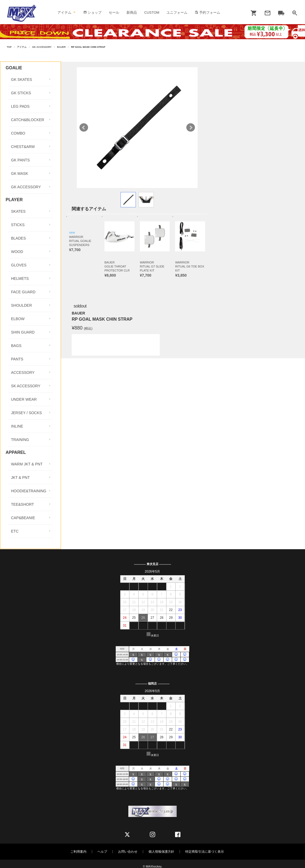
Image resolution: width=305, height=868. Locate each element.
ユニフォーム (177, 12)
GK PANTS (20, 160)
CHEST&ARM (23, 147)
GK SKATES (21, 79)
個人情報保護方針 (161, 852)
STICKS (18, 225)
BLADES (18, 238)
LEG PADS (20, 106)
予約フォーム (207, 12)
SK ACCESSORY (26, 386)
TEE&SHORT (22, 504)
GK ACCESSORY (42, 47)
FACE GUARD (23, 292)
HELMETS (20, 279)
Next (191, 128)
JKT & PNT (20, 478)
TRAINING (20, 440)
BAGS (16, 346)
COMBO (18, 133)
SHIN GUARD (23, 332)
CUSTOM (152, 12)
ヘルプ (102, 852)
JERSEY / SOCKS (26, 413)
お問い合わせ (128, 852)
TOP (9, 47)
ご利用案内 (78, 852)
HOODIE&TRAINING (29, 491)
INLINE (17, 426)
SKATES (18, 211)
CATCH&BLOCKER (28, 120)
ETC (15, 531)
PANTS (17, 359)
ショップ (92, 12)
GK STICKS (21, 93)
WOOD (17, 252)
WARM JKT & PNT (27, 464)
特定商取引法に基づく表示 (205, 852)
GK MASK (20, 173)
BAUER (61, 47)
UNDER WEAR (24, 399)
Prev (84, 128)
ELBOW (18, 319)
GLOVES (19, 265)
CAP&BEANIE (23, 518)
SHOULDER (21, 305)
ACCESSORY (23, 372)
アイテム (67, 12)
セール (114, 12)
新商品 (132, 12)
